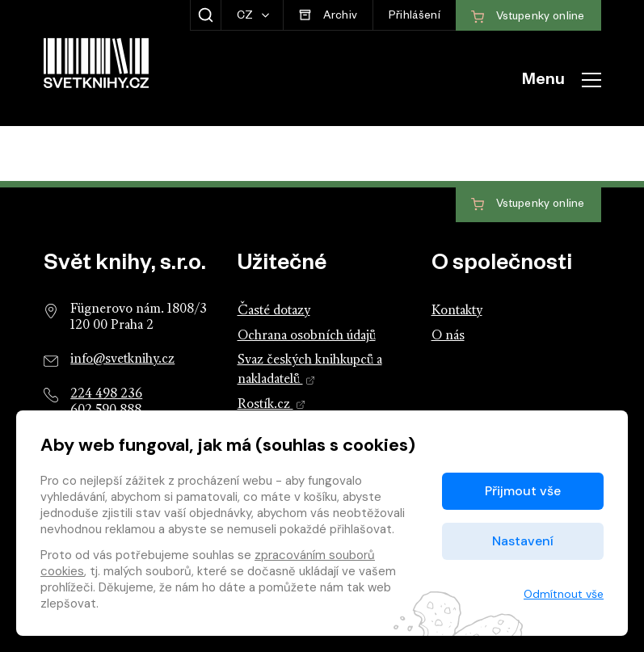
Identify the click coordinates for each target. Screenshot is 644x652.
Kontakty (457, 311)
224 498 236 (106, 394)
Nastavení (523, 541)
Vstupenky (528, 205)
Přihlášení (415, 17)
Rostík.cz (272, 405)
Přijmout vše (523, 491)
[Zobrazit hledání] (206, 15)
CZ (246, 17)
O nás (448, 336)
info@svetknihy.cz (122, 360)
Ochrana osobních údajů (307, 336)
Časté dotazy (274, 311)
